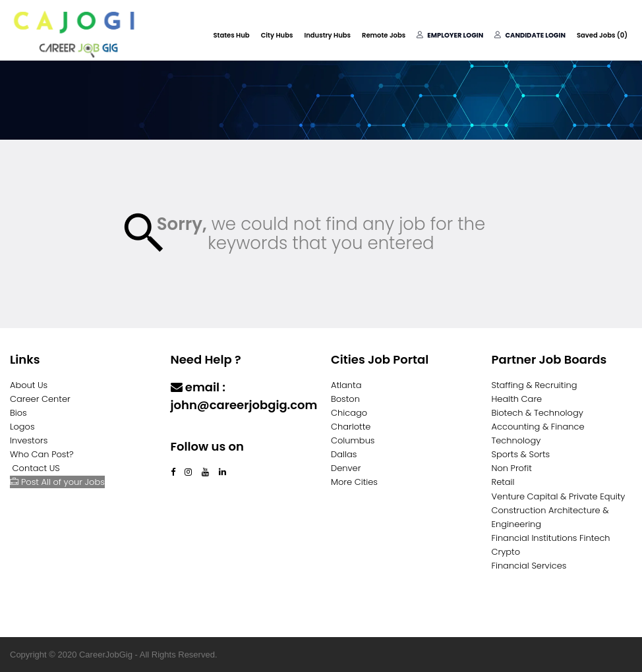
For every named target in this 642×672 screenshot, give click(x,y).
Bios (18, 413)
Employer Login (450, 35)
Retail (503, 482)
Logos (22, 427)
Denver (346, 468)
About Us (29, 385)
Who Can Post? (42, 454)
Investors (29, 440)
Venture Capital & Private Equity (559, 496)
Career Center (40, 399)
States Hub (231, 35)
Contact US (36, 468)
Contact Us (205, 431)
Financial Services (529, 566)
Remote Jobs (384, 35)
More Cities (354, 482)
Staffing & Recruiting (535, 385)
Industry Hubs (327, 35)
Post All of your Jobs (57, 482)
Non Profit (512, 468)
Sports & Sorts (521, 454)
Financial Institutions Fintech (551, 538)
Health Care (517, 399)
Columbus (353, 440)
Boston (345, 399)
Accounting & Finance (538, 427)
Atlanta (346, 385)
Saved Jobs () (602, 35)
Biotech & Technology (538, 413)
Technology (516, 440)
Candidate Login (530, 35)
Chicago (349, 413)
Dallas (344, 454)
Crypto (506, 552)
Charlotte (351, 427)
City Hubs (277, 35)
